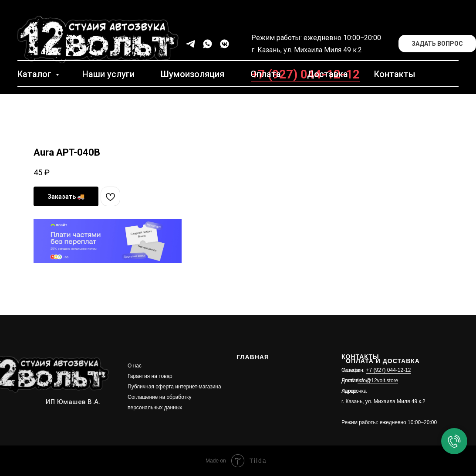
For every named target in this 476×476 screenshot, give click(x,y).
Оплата (266, 74)
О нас (135, 366)
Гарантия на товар (150, 376)
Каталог (35, 74)
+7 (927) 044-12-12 (388, 370)
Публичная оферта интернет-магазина (174, 387)
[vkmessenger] (224, 44)
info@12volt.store (378, 381)
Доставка (327, 74)
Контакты (395, 74)
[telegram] (191, 44)
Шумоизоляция (192, 74)
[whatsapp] (208, 44)
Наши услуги (108, 74)
